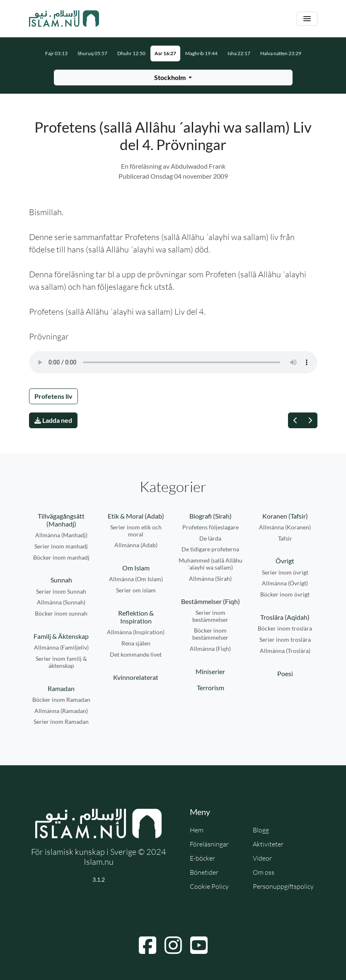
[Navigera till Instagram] (173, 945)
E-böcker (202, 858)
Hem (197, 830)
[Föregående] (295, 420)
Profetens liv (53, 396)
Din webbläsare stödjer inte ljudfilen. (173, 362)
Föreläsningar (209, 844)
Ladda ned (53, 420)
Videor (262, 858)
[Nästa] (310, 420)
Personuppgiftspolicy (283, 886)
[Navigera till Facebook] (148, 945)
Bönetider (204, 872)
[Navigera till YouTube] (199, 945)
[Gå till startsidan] (64, 19)
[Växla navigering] (307, 19)
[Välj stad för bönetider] (173, 78)
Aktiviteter (268, 844)
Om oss (264, 872)
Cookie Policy (209, 886)
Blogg (261, 830)
